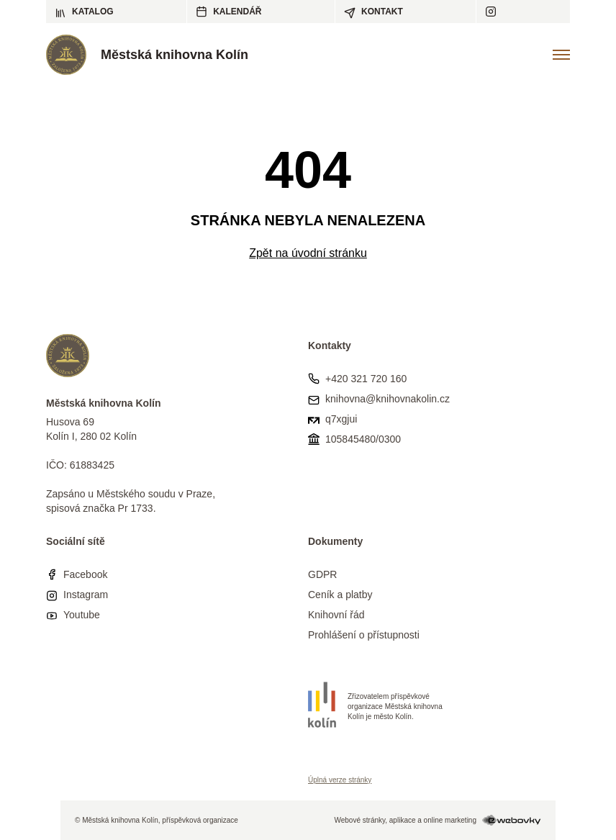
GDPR (322, 574)
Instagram (86, 595)
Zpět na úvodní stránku (308, 253)
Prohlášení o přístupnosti (364, 635)
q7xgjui (341, 419)
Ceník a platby (340, 595)
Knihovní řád (336, 615)
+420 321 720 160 (366, 379)
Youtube (82, 615)
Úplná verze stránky (340, 780)
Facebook (85, 574)
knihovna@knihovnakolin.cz (388, 399)
